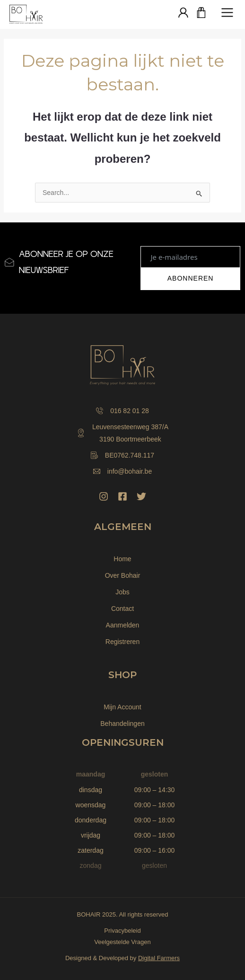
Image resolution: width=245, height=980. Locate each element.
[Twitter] (141, 496)
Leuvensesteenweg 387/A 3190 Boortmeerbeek (122, 433)
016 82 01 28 (122, 411)
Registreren (122, 642)
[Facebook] (122, 496)
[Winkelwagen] (201, 13)
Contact (122, 609)
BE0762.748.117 (122, 455)
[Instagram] (104, 496)
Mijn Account (122, 707)
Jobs (122, 592)
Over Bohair (123, 575)
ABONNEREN (191, 278)
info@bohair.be (122, 471)
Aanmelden (123, 625)
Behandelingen (122, 724)
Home (122, 559)
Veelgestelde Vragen (122, 942)
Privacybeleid (122, 931)
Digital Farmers (159, 958)
